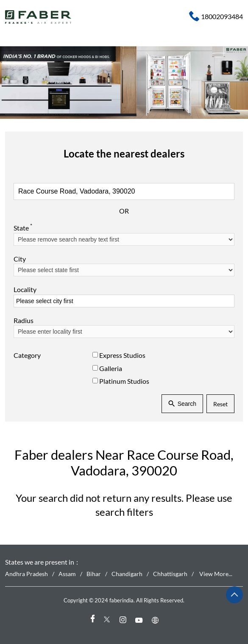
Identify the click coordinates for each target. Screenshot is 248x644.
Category (27, 356)
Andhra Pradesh (26, 574)
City (20, 259)
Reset (220, 404)
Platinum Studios (124, 381)
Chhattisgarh (170, 574)
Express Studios (122, 356)
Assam (67, 574)
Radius (24, 320)
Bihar (94, 574)
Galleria (111, 368)
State (23, 228)
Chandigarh (127, 574)
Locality (25, 290)
